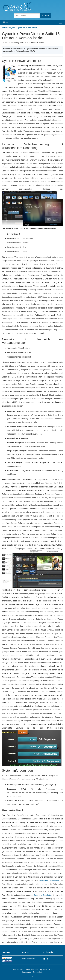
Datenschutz (38, 972)
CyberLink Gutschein (42, 895)
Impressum (27, 972)
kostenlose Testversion (49, 881)
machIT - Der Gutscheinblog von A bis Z (36, 969)
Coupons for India (28, 958)
